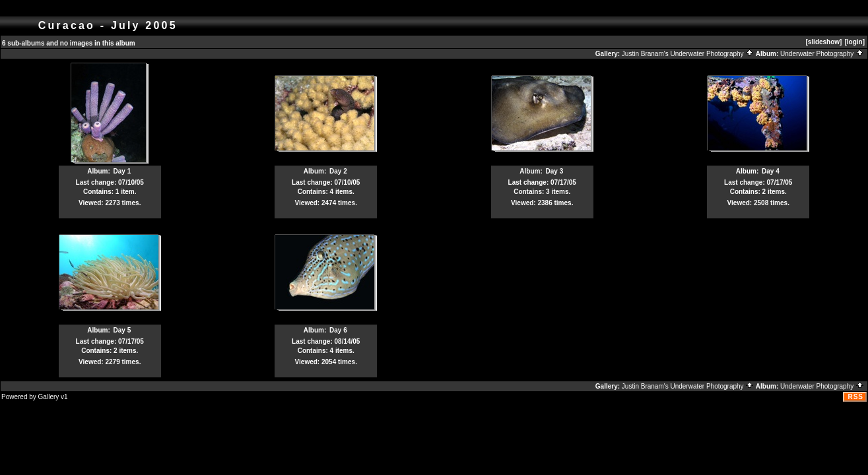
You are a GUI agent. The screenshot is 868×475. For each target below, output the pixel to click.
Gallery (49, 397)
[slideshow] (823, 42)
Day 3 (555, 171)
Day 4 (771, 171)
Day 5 (122, 330)
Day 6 (338, 330)
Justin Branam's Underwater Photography (688, 54)
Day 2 (338, 171)
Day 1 (122, 171)
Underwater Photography (822, 54)
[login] (854, 42)
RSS (855, 397)
